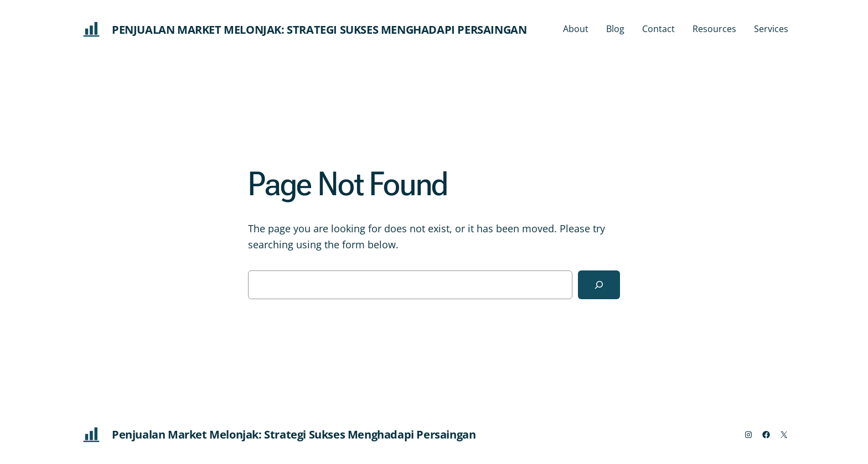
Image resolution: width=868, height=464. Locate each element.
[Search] (599, 285)
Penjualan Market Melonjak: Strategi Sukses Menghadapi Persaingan (319, 30)
